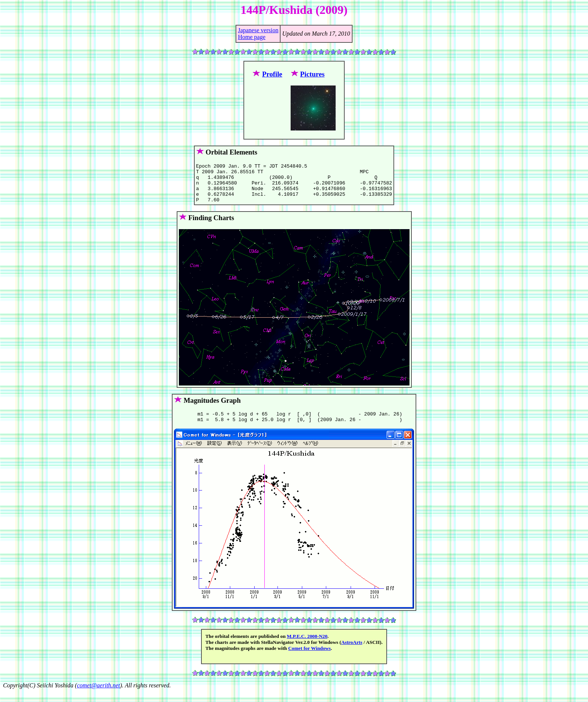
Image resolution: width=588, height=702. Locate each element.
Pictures (312, 74)
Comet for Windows (310, 658)
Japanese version (258, 30)
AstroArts (352, 652)
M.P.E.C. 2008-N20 (307, 646)
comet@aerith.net (98, 695)
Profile (272, 74)
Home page (251, 37)
